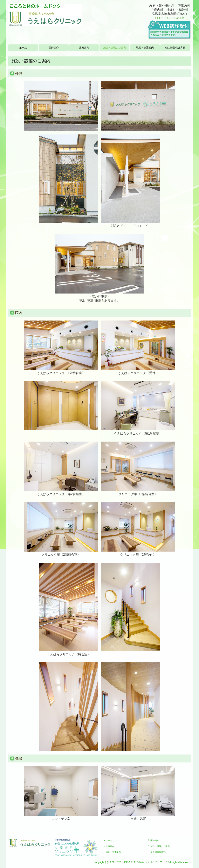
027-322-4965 (173, 18)
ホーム (23, 48)
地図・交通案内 (145, 48)
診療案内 (84, 48)
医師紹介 (54, 48)
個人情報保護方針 (175, 48)
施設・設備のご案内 (115, 48)
